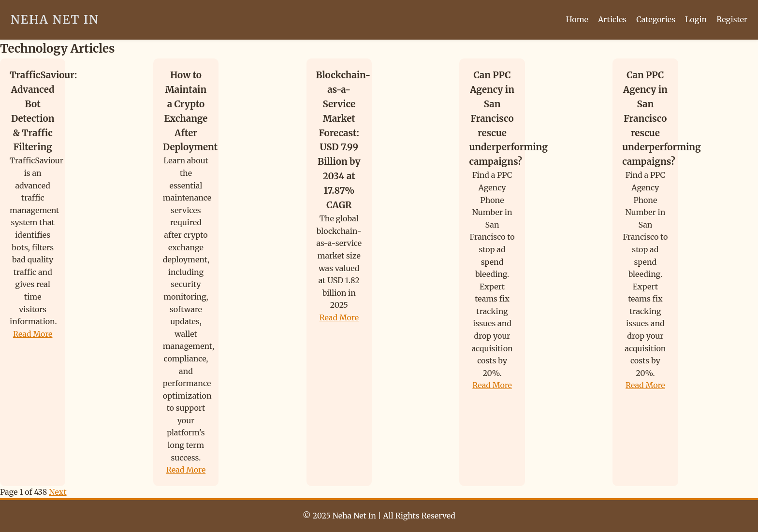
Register (732, 19)
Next (58, 492)
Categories (656, 19)
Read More (33, 334)
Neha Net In (55, 20)
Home (577, 19)
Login (696, 19)
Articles (612, 19)
